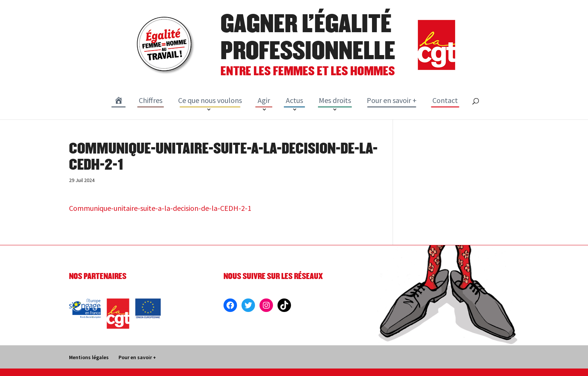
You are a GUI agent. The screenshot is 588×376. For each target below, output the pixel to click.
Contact (445, 100)
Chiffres (151, 100)
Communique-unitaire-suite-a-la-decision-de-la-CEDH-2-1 (160, 208)
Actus (294, 100)
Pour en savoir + (392, 100)
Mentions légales (89, 357)
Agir (264, 100)
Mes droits (335, 100)
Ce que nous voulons (210, 100)
